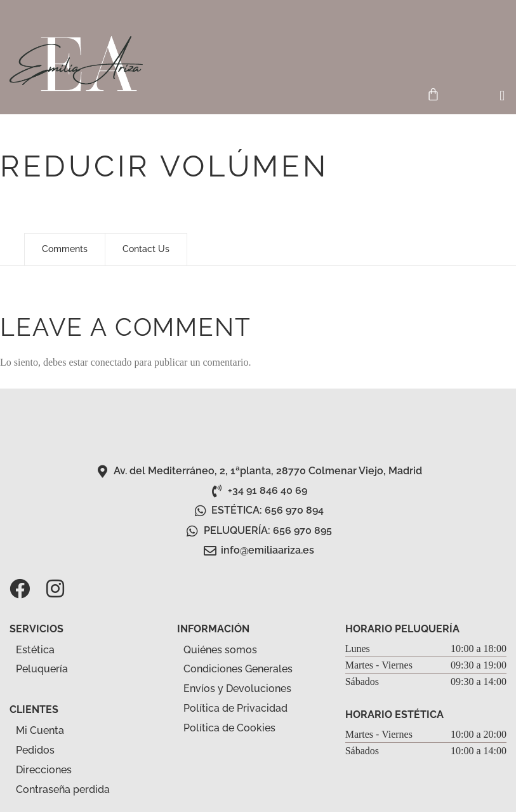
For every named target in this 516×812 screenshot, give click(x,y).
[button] (502, 96)
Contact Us (146, 249)
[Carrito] (433, 94)
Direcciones (44, 770)
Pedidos (35, 750)
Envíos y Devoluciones (237, 689)
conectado (111, 362)
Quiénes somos (220, 650)
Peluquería (49, 670)
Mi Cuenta (40, 730)
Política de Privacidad (235, 708)
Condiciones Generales (238, 669)
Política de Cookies (229, 728)
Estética (42, 650)
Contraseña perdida (63, 789)
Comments (65, 249)
